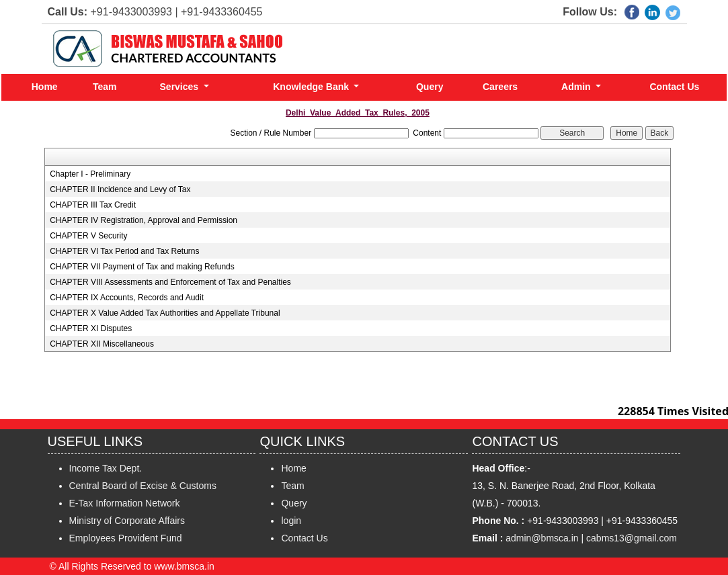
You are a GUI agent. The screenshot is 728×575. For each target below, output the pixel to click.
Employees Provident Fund (126, 538)
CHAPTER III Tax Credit (93, 205)
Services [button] (181, 87)
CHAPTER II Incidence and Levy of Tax (120, 189)
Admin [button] (577, 87)
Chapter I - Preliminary (90, 174)
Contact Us (674, 87)
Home (45, 87)
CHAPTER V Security (88, 236)
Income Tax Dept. (106, 468)
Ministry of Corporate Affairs (127, 521)
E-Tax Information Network (125, 503)
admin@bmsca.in (542, 538)
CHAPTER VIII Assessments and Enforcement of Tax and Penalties (170, 282)
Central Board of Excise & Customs (143, 486)
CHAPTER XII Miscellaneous (102, 344)
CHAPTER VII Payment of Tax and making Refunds (142, 267)
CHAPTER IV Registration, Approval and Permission (144, 220)
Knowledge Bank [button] (312, 87)
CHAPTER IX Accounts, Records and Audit (127, 298)
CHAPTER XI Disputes (91, 328)
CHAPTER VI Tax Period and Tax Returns (124, 251)
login (291, 521)
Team (105, 87)
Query (430, 87)
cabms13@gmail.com (632, 538)
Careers (500, 87)
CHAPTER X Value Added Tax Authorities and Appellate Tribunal (165, 313)
